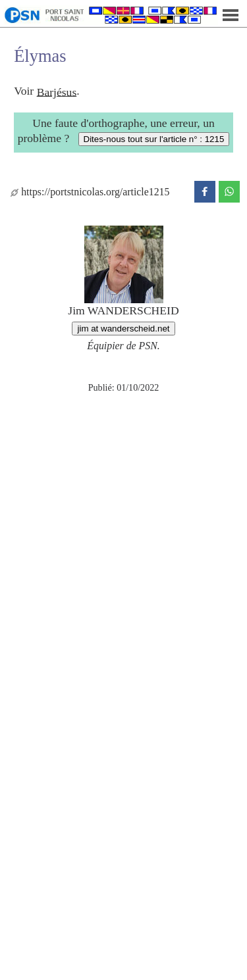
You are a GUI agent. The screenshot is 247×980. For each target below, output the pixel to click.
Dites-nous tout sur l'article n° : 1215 (154, 139)
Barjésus (57, 91)
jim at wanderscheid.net (123, 329)
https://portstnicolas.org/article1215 (90, 192)
